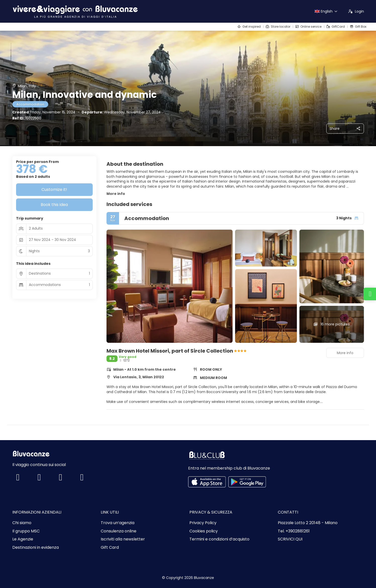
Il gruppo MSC (26, 531)
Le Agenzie (23, 539)
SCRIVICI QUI (290, 539)
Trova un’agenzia (118, 523)
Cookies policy (204, 531)
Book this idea (54, 205)
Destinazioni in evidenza (36, 548)
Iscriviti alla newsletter (123, 539)
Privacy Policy (203, 523)
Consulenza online (119, 531)
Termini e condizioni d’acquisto (219, 539)
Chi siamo (22, 523)
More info (116, 194)
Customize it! (54, 190)
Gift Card (110, 548)
